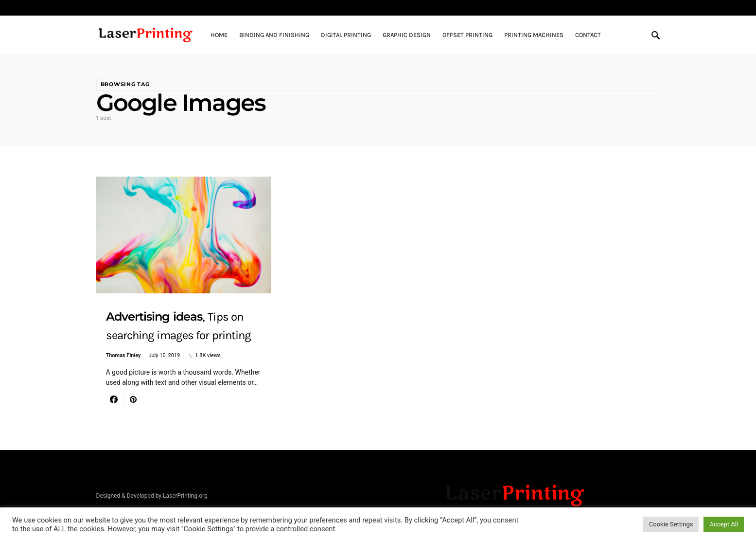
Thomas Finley (123, 355)
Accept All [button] (724, 524)
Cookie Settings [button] (671, 524)
